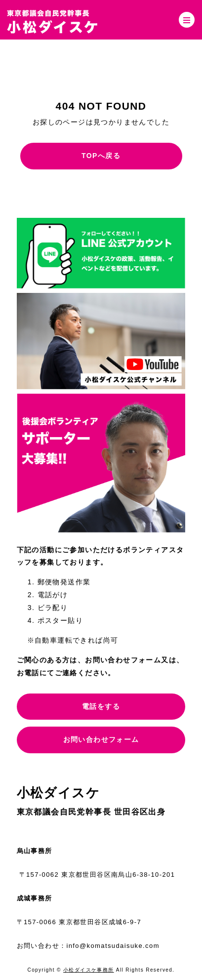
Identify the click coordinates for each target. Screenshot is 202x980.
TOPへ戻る (101, 156)
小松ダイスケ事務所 (89, 970)
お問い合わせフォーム (101, 739)
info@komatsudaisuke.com (113, 946)
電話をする (101, 706)
